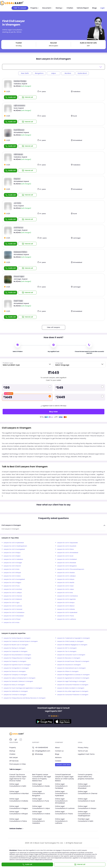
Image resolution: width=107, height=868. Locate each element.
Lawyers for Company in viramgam (15, 675)
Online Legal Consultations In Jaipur (41, 807)
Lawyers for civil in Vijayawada (67, 543)
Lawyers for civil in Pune (12, 586)
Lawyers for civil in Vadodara (13, 559)
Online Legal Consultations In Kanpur (87, 807)
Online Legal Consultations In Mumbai (19, 793)
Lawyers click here (63, 765)
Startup (59, 8)
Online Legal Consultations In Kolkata (19, 800)
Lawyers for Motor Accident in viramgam (71, 688)
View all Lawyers (53, 327)
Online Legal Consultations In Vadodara (39, 821)
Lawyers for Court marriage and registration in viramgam (23, 688)
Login (103, 8)
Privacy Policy (83, 748)
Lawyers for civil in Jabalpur (67, 576)
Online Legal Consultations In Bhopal (19, 813)
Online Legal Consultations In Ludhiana (61, 821)
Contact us (59, 751)
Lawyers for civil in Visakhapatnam (15, 546)
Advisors (58, 757)
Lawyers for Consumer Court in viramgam (71, 655)
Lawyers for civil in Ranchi (12, 566)
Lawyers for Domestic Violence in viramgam (18, 681)
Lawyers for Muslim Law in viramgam (16, 645)
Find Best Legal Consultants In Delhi (86, 820)
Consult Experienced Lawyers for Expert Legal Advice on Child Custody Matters (64, 778)
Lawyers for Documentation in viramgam (17, 655)
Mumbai (68, 73)
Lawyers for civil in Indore (12, 576)
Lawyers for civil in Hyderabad (14, 543)
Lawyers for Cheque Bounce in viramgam (17, 658)
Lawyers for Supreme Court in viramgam (17, 665)
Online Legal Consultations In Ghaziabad (84, 786)
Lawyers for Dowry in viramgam (14, 685)
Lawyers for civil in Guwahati (67, 546)
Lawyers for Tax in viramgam (67, 651)
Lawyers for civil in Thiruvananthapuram (71, 569)
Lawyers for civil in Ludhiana (67, 619)
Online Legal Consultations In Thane (64, 813)
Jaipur (53, 73)
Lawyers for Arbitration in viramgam (16, 691)
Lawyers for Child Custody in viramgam (70, 641)
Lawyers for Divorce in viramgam (15, 671)
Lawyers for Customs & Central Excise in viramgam (21, 641)
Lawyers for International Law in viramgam (71, 668)
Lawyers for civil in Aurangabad (14, 549)
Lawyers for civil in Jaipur (66, 589)
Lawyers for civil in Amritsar (13, 589)
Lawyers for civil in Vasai (65, 586)
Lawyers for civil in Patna (65, 549)
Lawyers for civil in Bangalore (67, 566)
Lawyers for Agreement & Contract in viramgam (73, 678)
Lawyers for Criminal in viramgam (15, 695)
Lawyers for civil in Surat (65, 556)
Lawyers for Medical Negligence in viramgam (72, 645)
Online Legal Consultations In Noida (41, 785)
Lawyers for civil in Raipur (12, 553)
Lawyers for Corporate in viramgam (16, 651)
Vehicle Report (83, 8)
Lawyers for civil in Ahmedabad (68, 553)
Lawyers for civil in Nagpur (12, 583)
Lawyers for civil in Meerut (66, 606)
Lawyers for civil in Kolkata (66, 609)
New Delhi (25, 73)
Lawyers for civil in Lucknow (13, 606)
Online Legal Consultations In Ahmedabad (61, 801)
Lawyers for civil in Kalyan (66, 579)
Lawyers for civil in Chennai (13, 596)
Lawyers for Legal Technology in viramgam (71, 681)
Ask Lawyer (14, 757)
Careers (58, 761)
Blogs (95, 8)
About (57, 748)
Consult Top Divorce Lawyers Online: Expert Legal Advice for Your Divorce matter (18, 778)
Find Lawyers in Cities (18, 764)
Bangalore (39, 73)
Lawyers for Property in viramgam (15, 661)
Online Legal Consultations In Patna (18, 820)
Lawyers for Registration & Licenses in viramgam (73, 675)
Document (47, 8)
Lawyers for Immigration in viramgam (16, 668)
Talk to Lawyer (16, 769)
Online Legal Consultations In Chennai (88, 793)
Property (35, 8)
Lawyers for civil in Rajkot (12, 556)
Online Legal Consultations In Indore (41, 813)
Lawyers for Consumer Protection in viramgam (73, 685)
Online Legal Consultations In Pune (41, 800)
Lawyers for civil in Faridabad (67, 559)
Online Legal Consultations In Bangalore (39, 794)
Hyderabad (82, 73)
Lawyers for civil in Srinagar (13, 563)
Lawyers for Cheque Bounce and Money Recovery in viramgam (25, 698)
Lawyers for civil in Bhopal (12, 573)
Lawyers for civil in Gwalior (66, 573)
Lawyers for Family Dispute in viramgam (17, 638)
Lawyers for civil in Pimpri (12, 619)
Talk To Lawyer (20, 8)
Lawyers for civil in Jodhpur (13, 593)
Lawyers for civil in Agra (12, 603)
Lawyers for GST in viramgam (67, 648)
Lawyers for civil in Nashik (66, 583)
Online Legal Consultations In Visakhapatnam (84, 814)
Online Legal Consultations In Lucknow (65, 807)
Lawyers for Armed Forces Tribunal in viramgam (73, 661)
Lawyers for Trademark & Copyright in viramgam (74, 638)
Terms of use (83, 751)
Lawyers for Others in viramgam (68, 671)
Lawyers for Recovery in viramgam (69, 658)
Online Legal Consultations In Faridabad (61, 786)
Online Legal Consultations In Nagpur (19, 807)
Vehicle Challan (16, 829)
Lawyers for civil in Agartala (66, 599)
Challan (70, 8)
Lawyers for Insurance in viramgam (69, 665)
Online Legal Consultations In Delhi (18, 785)
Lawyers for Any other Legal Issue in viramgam (73, 691)
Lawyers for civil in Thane (66, 616)
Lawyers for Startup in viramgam (15, 648)
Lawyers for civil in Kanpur (66, 603)
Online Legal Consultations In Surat (86, 800)
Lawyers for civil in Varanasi (13, 609)
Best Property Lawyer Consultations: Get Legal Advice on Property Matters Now (42, 778)
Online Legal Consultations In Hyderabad (61, 794)
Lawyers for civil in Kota (11, 569)
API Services (14, 761)
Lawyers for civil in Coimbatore (67, 596)
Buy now (53, 412)
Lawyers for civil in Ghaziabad (14, 616)
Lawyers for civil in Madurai (13, 599)
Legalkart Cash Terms (86, 754)
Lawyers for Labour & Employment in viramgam (20, 678)
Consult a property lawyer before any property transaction (86, 777)
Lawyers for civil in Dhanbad (67, 563)
